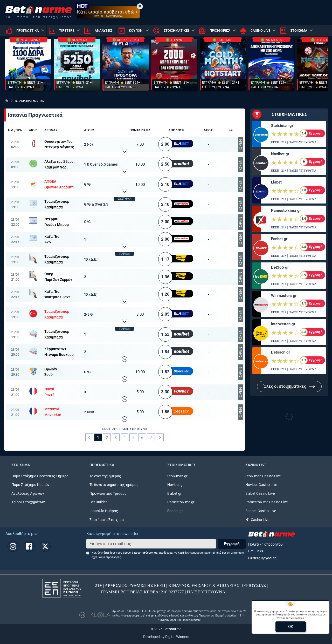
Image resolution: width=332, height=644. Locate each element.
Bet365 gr (280, 267)
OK (291, 627)
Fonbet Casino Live (261, 511)
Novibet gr (280, 154)
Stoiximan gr (282, 126)
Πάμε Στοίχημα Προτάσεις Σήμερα (40, 476)
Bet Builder (98, 502)
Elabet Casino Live (260, 494)
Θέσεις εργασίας (262, 558)
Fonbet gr (279, 239)
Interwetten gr (283, 324)
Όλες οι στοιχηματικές (289, 386)
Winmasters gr (284, 296)
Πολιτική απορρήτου (265, 544)
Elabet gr (174, 494)
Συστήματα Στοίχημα (107, 520)
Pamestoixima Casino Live (267, 502)
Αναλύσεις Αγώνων (28, 494)
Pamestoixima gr (286, 211)
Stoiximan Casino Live (263, 476)
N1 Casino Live (257, 520)
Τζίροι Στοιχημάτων (28, 502)
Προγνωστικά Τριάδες (108, 494)
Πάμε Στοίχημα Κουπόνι (31, 485)
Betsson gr (281, 352)
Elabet (276, 182)
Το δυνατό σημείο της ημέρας (114, 485)
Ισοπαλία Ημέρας (104, 511)
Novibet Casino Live (261, 485)
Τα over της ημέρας (105, 476)
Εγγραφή (232, 544)
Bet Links (256, 551)
